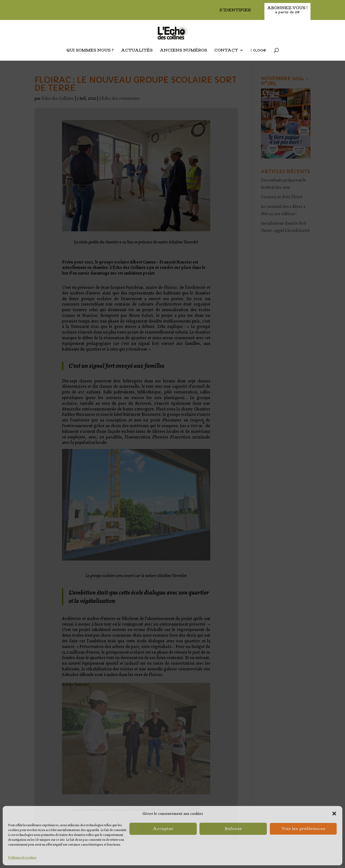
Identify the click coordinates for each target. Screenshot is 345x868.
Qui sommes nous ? (90, 51)
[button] (334, 814)
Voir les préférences (303, 828)
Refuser (233, 828)
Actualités (137, 51)
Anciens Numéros (183, 51)
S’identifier (235, 10)
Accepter (163, 828)
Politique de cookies (22, 857)
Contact (226, 51)
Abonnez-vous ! (287, 10)
